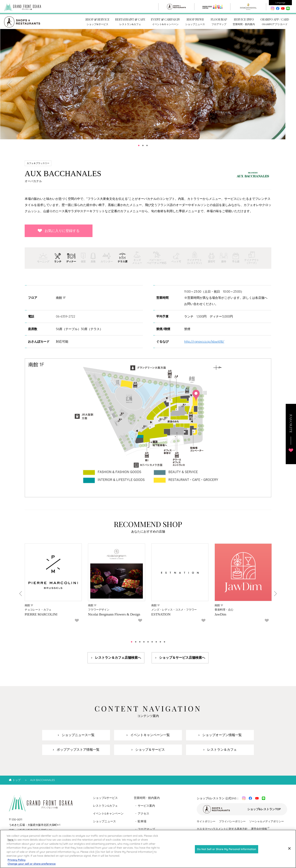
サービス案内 (146, 809)
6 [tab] (152, 645)
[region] (148, 849)
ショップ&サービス (105, 801)
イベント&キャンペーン (108, 817)
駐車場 (142, 825)
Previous (10, 87)
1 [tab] (139, 149)
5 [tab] (148, 645)
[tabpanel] (143, 88)
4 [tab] (144, 645)
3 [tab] (147, 149)
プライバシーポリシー (232, 825)
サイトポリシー (206, 825)
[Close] (289, 848)
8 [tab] (160, 645)
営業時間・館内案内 (147, 801)
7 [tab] (156, 645)
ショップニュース (104, 825)
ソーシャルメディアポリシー (267, 825)
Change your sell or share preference (32, 864)
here (11, 840)
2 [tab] (143, 149)
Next (276, 87)
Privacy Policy (17, 860)
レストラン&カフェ (105, 809)
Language (280, 3)
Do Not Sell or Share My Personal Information (227, 849)
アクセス (143, 817)
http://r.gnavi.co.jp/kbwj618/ (204, 345)
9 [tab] (164, 645)
